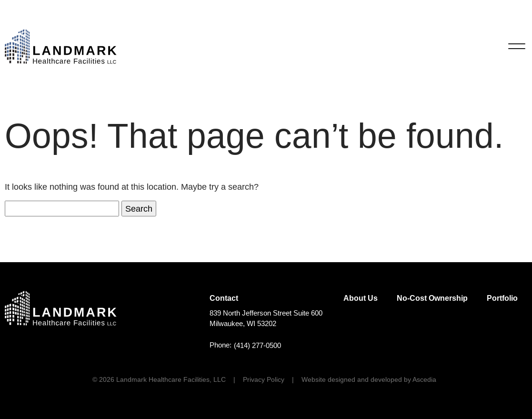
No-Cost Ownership (432, 298)
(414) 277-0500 (257, 346)
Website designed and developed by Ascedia (369, 379)
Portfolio (502, 298)
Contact (224, 298)
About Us (361, 298)
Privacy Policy (264, 379)
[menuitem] (361, 298)
